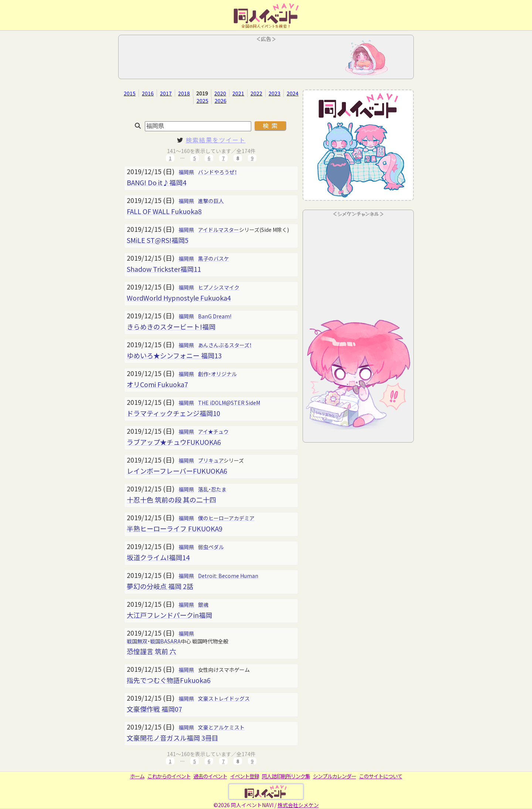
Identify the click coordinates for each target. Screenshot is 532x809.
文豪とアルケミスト (221, 727)
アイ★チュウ (213, 431)
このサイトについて (381, 776)
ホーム (137, 776)
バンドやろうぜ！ (217, 172)
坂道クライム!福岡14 (158, 557)
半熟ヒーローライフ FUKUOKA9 (175, 528)
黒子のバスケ (214, 258)
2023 (274, 93)
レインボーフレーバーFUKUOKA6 (177, 471)
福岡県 (186, 172)
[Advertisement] (266, 59)
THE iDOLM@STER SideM (229, 403)
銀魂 (203, 605)
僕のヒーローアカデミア (226, 518)
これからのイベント (169, 776)
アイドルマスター (219, 230)
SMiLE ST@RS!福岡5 (158, 240)
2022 (256, 93)
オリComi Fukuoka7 (157, 384)
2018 (184, 93)
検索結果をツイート (216, 140)
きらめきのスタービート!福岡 (171, 326)
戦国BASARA (165, 641)
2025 (202, 101)
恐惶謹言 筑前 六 (151, 651)
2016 (148, 93)
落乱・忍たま (212, 489)
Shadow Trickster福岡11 (164, 269)
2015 (130, 93)
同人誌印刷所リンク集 (286, 776)
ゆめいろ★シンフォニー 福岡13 (174, 355)
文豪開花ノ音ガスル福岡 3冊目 (173, 738)
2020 (220, 93)
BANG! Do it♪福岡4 (156, 182)
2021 (238, 93)
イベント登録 (245, 776)
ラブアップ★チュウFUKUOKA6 (174, 442)
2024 (293, 93)
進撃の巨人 (211, 201)
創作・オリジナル (217, 374)
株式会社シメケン (298, 805)
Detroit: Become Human (228, 576)
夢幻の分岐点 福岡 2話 (160, 586)
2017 (166, 93)
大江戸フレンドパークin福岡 (169, 615)
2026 (221, 101)
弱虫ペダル (211, 547)
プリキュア (211, 460)
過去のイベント (210, 776)
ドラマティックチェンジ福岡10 (173, 413)
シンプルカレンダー (335, 776)
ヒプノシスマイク (219, 287)
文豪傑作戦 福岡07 (154, 709)
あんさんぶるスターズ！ (225, 345)
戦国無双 (137, 641)
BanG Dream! (215, 316)
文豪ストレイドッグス (224, 698)
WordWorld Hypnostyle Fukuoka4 (179, 298)
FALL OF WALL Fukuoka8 (164, 211)
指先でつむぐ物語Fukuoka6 (169, 680)
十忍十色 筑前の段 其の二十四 (171, 500)
